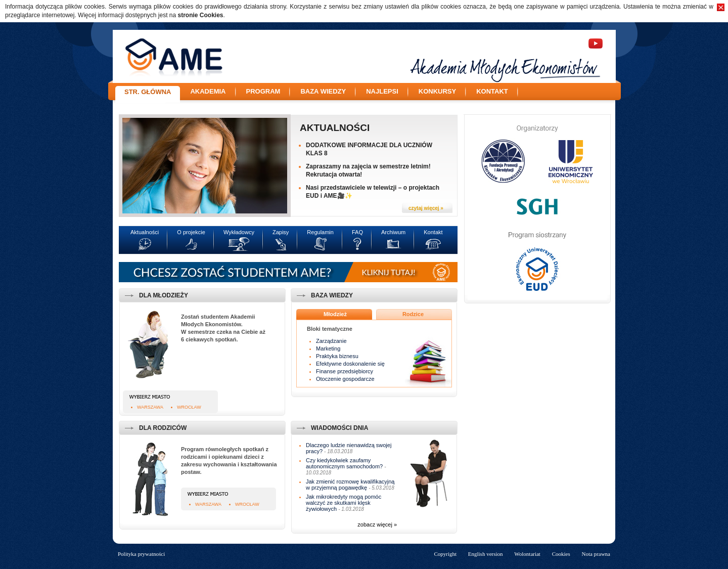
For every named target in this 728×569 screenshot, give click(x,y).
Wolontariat (527, 554)
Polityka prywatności (141, 554)
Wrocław (189, 407)
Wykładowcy (239, 232)
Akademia (208, 91)
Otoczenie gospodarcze (345, 379)
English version (486, 554)
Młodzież (335, 314)
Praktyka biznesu (337, 356)
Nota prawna (596, 554)
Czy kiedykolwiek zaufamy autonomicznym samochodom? (344, 463)
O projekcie (191, 232)
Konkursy (437, 91)
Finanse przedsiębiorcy (345, 371)
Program (263, 91)
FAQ (357, 232)
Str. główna (148, 92)
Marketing (328, 348)
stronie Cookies (201, 15)
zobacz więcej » (377, 524)
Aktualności (335, 128)
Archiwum (393, 232)
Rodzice (413, 314)
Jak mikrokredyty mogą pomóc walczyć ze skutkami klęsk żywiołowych (344, 503)
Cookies (561, 554)
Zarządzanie (331, 341)
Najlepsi (382, 91)
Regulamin (320, 232)
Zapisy (281, 232)
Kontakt (492, 91)
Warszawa (150, 407)
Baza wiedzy (323, 91)
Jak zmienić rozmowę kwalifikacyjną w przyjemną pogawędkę (350, 485)
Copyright (445, 554)
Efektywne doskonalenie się (350, 364)
